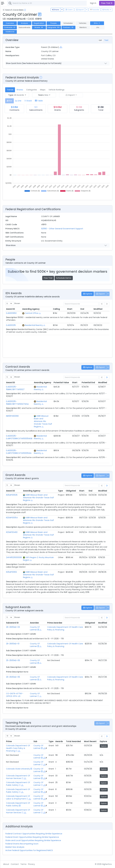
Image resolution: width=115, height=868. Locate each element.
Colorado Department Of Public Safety (18, 784)
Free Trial (48, 278)
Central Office (32, 313)
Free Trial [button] (107, 3)
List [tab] (100, 40)
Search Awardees (13, 10)
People (54, 23)
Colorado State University (18, 769)
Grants (39, 27)
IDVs (97, 23)
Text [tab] (106, 40)
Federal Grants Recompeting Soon (22, 844)
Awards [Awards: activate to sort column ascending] (59, 741)
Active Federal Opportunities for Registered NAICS (29, 850)
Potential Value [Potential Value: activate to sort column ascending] (61, 383)
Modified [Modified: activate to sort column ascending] (98, 309)
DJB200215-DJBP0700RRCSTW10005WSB (19, 437)
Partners (68, 27)
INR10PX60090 (12, 416)
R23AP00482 (12, 532)
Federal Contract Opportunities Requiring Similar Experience (34, 834)
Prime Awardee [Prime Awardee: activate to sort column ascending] (55, 623)
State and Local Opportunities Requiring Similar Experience (33, 840)
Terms (23, 864)
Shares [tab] (20, 90)
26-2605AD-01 (13, 644)
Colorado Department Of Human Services (18, 777)
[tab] (9, 101)
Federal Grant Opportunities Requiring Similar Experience (32, 837)
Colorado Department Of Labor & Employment (18, 797)
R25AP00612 (11, 572)
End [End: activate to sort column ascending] (82, 309)
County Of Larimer (35, 628)
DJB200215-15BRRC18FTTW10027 (15, 388)
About (6, 864)
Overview (10, 23)
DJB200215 (11, 325)
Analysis (24, 23)
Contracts (10, 27)
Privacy (31, 864)
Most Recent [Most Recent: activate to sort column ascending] (90, 741)
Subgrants (54, 27)
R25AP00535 (12, 495)
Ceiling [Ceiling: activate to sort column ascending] (56, 309)
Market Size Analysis (15, 847)
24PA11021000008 (14, 557)
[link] (107, 377)
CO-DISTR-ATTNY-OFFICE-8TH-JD (15, 695)
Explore (104, 746)
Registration (39, 23)
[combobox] (47, 3)
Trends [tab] (10, 90)
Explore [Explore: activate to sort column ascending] (103, 741)
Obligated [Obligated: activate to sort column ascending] (71, 491)
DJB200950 (11, 313)
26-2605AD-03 (13, 627)
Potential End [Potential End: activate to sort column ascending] (88, 383)
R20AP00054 (12, 518)
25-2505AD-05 (13, 660)
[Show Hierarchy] (61, 47)
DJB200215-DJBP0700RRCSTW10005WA (19, 452)
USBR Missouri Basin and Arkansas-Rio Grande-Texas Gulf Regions (43, 421)
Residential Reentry (34, 325)
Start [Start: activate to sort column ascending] (70, 309)
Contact (15, 864)
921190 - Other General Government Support (62, 229)
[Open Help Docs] (25, 10)
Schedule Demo (64, 278)
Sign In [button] (93, 3)
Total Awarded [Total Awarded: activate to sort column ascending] (73, 741)
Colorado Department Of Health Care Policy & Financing (18, 748)
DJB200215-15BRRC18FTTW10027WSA (17, 403)
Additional (10, 32)
